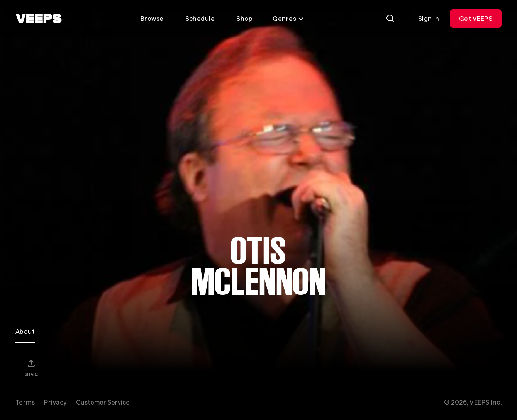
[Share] (31, 367)
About (25, 331)
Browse (152, 18)
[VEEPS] (39, 19)
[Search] (390, 19)
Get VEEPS (476, 18)
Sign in (429, 18)
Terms (25, 402)
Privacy (55, 402)
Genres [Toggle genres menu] (288, 18)
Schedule (200, 18)
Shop (244, 18)
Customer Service (103, 402)
